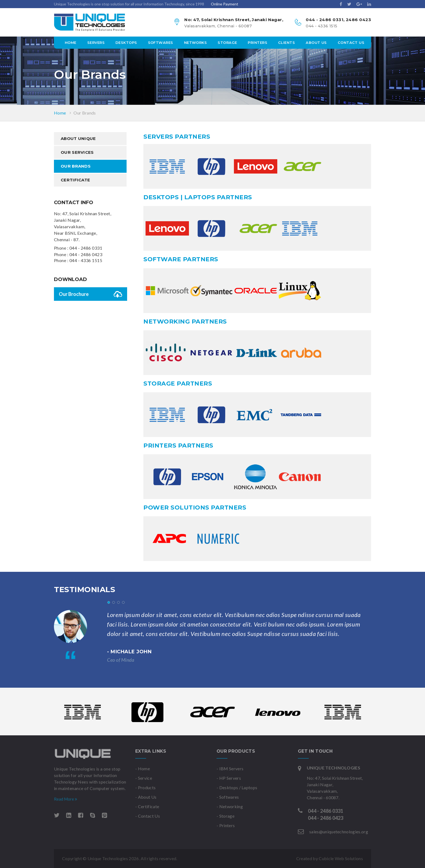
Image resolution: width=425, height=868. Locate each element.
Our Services (77, 152)
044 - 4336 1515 (86, 260)
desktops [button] (126, 43)
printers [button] (257, 43)
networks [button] (196, 43)
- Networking (230, 806)
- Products (145, 787)
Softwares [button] (161, 43)
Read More (66, 799)
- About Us (146, 797)
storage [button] (227, 43)
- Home (143, 769)
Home (71, 43)
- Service (144, 778)
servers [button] (96, 43)
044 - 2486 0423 (86, 254)
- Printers (226, 825)
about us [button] (316, 43)
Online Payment (225, 4)
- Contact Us (148, 816)
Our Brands (85, 113)
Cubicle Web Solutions (341, 858)
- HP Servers (229, 778)
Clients (286, 43)
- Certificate (147, 806)
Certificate (75, 180)
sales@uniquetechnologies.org (339, 832)
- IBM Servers (230, 769)
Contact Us (351, 43)
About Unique (78, 138)
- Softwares (228, 797)
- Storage (226, 816)
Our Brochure (91, 295)
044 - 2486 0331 (86, 248)
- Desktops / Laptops (237, 787)
